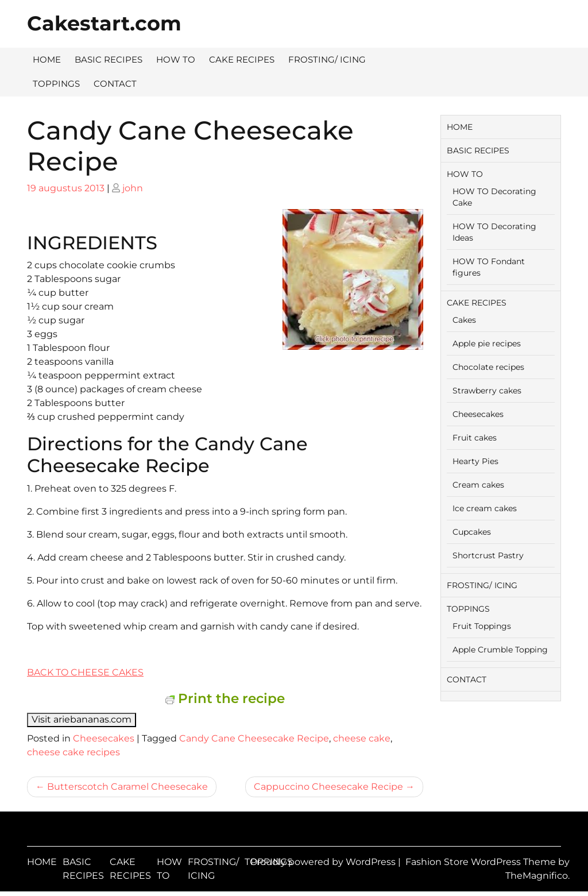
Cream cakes (478, 485)
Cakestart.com (104, 23)
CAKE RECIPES (242, 59)
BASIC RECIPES (109, 59)
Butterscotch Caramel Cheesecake (127, 787)
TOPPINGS (56, 84)
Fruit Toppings (482, 626)
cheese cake (362, 738)
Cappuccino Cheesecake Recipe (328, 787)
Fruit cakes (475, 438)
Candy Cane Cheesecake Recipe (254, 738)
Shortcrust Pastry (488, 555)
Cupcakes (472, 532)
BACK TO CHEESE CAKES (85, 672)
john (133, 188)
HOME (47, 59)
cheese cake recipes (73, 752)
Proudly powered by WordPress (324, 862)
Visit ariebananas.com (82, 719)
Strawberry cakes (487, 391)
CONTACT (115, 84)
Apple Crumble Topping (500, 650)
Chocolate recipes (488, 367)
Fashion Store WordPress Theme (482, 862)
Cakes (464, 320)
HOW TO (176, 59)
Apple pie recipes (487, 343)
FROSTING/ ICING (327, 59)
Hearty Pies (475, 461)
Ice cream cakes (485, 508)
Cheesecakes (104, 738)
